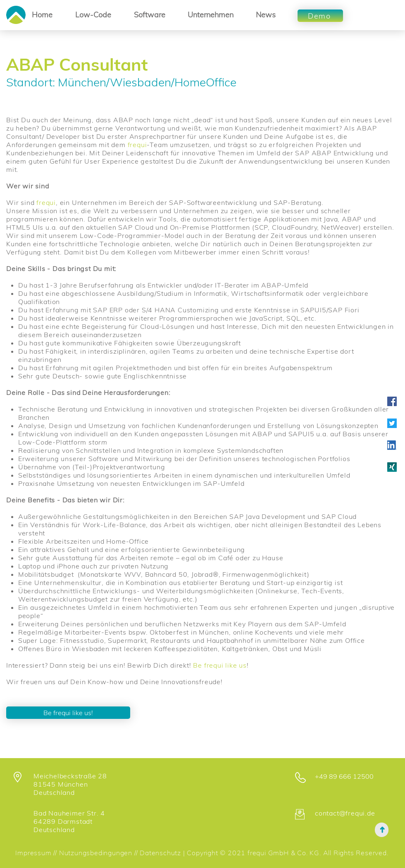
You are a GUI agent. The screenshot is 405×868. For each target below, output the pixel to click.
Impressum (33, 853)
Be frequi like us (220, 665)
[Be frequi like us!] (68, 713)
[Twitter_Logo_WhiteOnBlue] (392, 423)
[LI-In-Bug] (392, 445)
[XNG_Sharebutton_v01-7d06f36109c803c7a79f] (392, 467)
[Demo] (320, 16)
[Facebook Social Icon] (392, 401)
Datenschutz (161, 853)
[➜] (382, 830)
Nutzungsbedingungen (96, 853)
